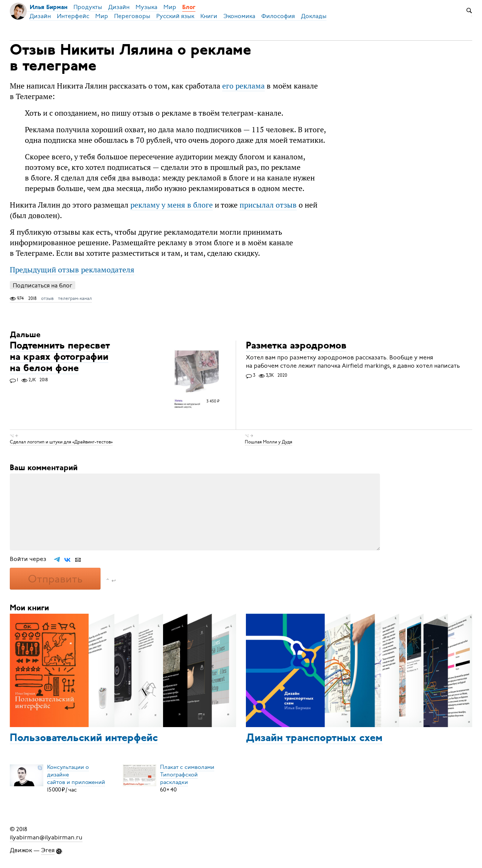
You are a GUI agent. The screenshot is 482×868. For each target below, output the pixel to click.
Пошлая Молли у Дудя (268, 442)
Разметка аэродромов (296, 346)
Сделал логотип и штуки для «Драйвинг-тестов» (61, 442)
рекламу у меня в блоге (172, 205)
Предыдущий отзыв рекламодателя (72, 270)
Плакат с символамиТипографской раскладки (187, 775)
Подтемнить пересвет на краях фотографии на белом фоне (60, 357)
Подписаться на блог (43, 285)
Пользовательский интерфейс (84, 738)
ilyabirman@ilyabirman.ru (46, 837)
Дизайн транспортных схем (314, 738)
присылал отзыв (268, 205)
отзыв (47, 298)
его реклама (243, 86)
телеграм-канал (75, 298)
